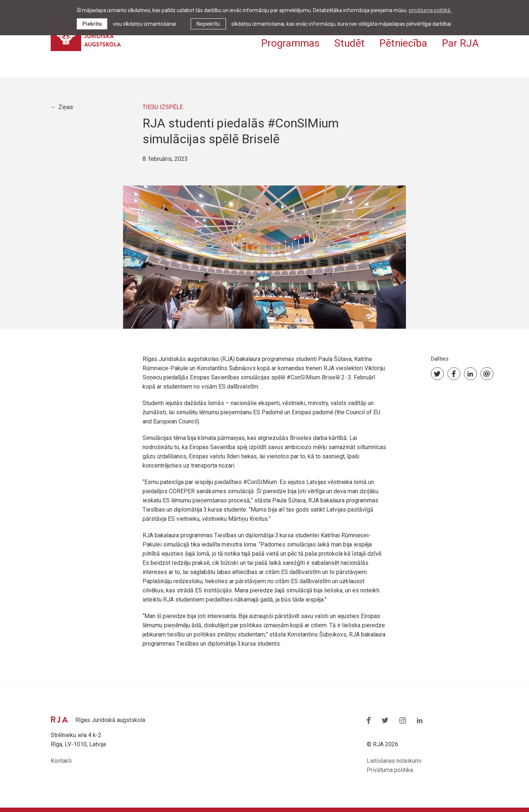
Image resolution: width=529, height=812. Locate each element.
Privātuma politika (390, 770)
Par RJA (460, 43)
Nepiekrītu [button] (208, 24)
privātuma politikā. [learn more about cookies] (430, 10)
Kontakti (61, 761)
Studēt (350, 43)
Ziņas (66, 107)
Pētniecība (403, 43)
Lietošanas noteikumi (394, 761)
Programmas (290, 43)
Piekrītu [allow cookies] (92, 24)
